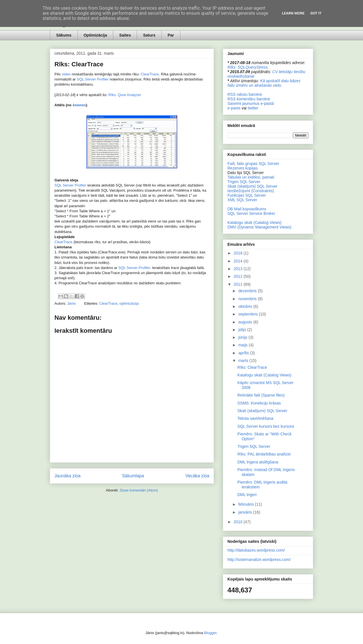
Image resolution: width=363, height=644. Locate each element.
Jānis (72, 303)
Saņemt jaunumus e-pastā (251, 103)
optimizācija (129, 303)
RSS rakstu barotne (245, 94)
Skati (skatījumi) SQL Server (252, 186)
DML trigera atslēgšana (258, 462)
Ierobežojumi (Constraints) (251, 191)
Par (171, 35)
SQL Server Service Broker (251, 213)
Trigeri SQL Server (244, 182)
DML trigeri (247, 495)
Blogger (210, 633)
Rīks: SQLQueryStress (248, 67)
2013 (239, 269)
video (66, 74)
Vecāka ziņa (197, 476)
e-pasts (234, 108)
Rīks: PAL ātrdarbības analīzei (264, 454)
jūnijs (243, 337)
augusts (246, 322)
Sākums (64, 35)
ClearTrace (150, 74)
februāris (246, 504)
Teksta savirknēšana (255, 418)
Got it (316, 13)
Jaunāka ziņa (67, 476)
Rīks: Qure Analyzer (125, 95)
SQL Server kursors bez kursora (266, 426)
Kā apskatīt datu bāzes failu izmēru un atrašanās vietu (264, 83)
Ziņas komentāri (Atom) (139, 490)
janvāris (246, 512)
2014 (239, 261)
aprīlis (244, 353)
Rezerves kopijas (243, 168)
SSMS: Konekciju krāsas (259, 403)
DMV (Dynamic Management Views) (259, 227)
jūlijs (243, 330)
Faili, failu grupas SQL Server (253, 164)
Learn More (293, 13)
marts (244, 361)
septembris (248, 314)
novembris (248, 299)
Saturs (149, 35)
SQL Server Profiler (93, 79)
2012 (239, 276)
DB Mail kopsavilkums (247, 209)
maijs (243, 345)
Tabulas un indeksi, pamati (251, 177)
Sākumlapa (133, 476)
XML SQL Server (242, 200)
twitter (253, 108)
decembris (248, 291)
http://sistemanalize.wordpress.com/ (259, 560)
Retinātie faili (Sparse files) (261, 395)
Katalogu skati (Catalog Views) (254, 223)
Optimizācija (95, 35)
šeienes (79, 105)
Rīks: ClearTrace (252, 367)
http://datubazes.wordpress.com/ (256, 550)
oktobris (246, 306)
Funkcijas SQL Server (247, 195)
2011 (239, 284)
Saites (125, 35)
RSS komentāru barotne (249, 99)
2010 (239, 522)
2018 (239, 253)
